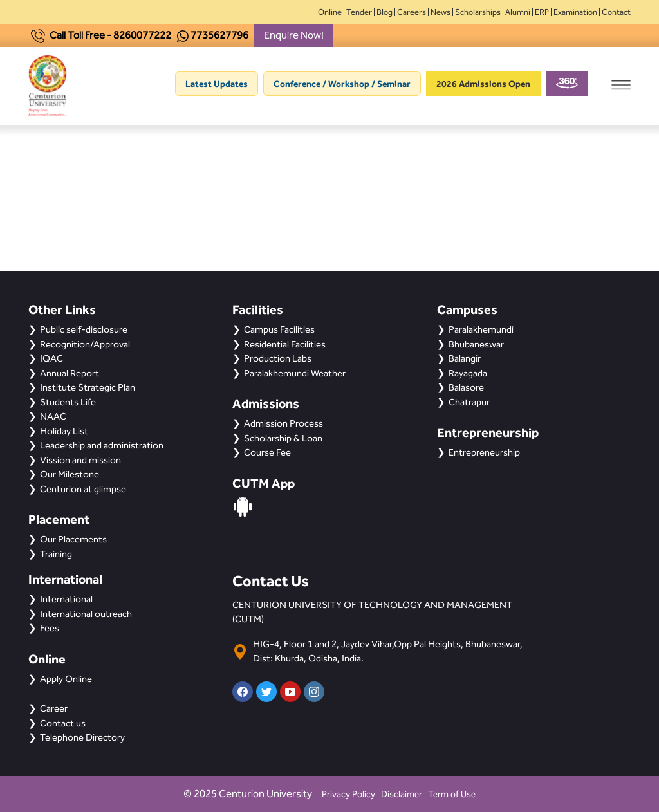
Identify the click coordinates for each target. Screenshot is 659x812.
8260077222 (142, 35)
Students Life (68, 402)
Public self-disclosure (84, 329)
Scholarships (478, 12)
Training (56, 554)
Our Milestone (70, 474)
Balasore (466, 387)
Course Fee (267, 452)
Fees (50, 628)
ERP (542, 12)
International (66, 599)
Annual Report (70, 373)
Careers (412, 12)
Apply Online (66, 679)
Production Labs (278, 358)
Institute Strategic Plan (88, 387)
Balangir (465, 358)
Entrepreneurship (484, 452)
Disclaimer (402, 794)
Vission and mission (80, 460)
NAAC (53, 416)
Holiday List (64, 431)
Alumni (518, 12)
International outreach (86, 614)
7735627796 (219, 35)
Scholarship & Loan (283, 438)
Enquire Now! (294, 35)
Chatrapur (469, 402)
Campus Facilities (279, 329)
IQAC (51, 358)
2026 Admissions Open (483, 84)
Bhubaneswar (476, 344)
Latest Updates (217, 84)
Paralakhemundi (481, 329)
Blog (385, 12)
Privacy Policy (348, 794)
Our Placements (73, 539)
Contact (616, 12)
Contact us (63, 723)
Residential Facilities (285, 344)
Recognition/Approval (85, 344)
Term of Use (452, 794)
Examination (575, 12)
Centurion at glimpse (83, 489)
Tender (359, 12)
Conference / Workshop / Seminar (342, 84)
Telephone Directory (82, 737)
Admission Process (283, 423)
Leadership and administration (102, 445)
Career (54, 708)
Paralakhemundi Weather (295, 373)
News (441, 12)
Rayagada (468, 373)
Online (330, 12)
